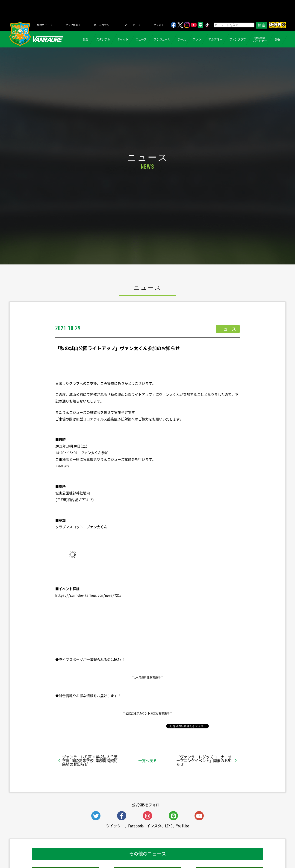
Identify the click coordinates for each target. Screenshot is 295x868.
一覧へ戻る (147, 760)
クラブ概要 (72, 25)
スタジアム (103, 39)
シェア (92, 726)
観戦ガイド (43, 25)
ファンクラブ (238, 39)
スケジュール (162, 39)
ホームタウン (102, 25)
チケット (123, 39)
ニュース (141, 39)
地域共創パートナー (260, 39)
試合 (86, 39)
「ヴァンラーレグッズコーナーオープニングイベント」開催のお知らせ (204, 760)
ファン (197, 39)
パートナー (131, 25)
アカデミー (215, 39)
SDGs (278, 39)
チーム (182, 39)
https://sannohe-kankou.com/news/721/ (88, 595)
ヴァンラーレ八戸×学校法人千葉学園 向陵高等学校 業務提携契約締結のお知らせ (90, 760)
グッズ (157, 25)
